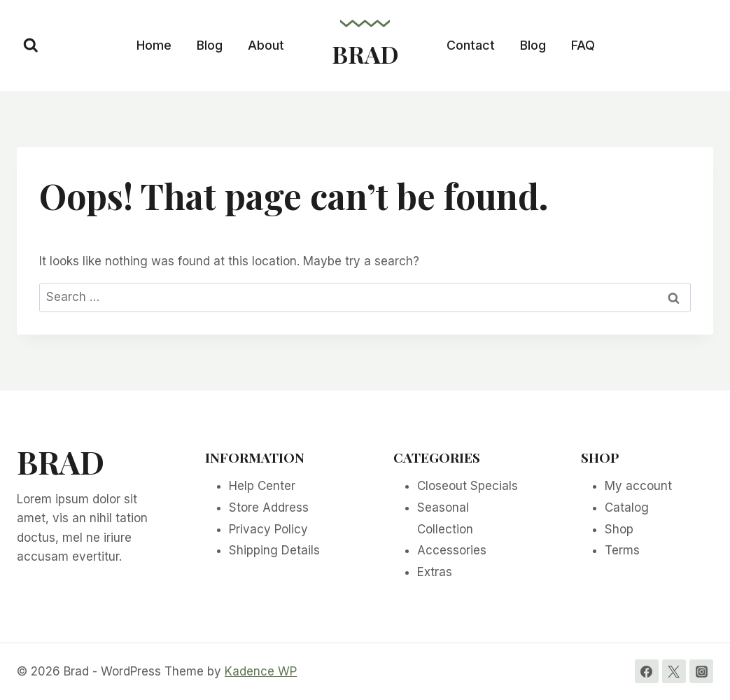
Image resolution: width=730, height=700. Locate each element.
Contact (471, 45)
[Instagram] (701, 671)
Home (154, 45)
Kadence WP (261, 671)
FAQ (583, 45)
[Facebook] (647, 671)
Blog (210, 45)
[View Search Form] (31, 45)
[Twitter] (674, 671)
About (266, 45)
